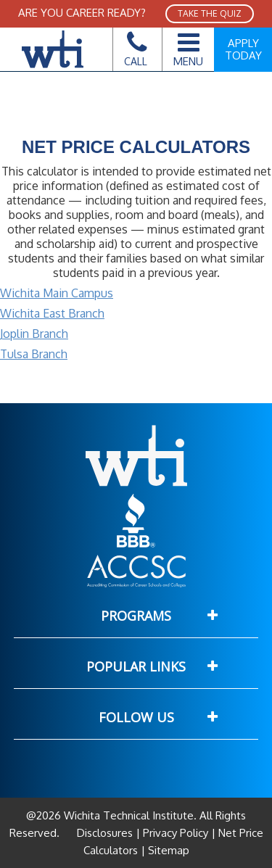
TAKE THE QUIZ (210, 13)
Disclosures (106, 833)
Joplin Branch (34, 334)
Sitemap (167, 850)
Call (136, 53)
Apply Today (243, 49)
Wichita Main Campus (57, 293)
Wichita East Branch (52, 313)
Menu (188, 47)
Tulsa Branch (34, 354)
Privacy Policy (176, 833)
